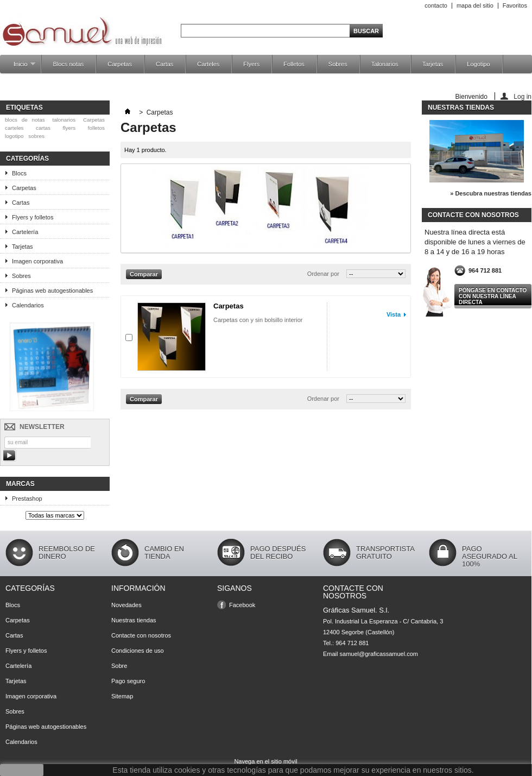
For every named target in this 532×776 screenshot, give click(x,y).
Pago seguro (128, 681)
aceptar (22, 770)
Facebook (242, 605)
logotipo (14, 136)
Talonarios (385, 64)
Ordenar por (323, 274)
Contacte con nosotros (141, 635)
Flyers (251, 64)
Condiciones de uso (138, 651)
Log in (522, 96)
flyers (69, 128)
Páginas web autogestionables (52, 291)
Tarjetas (433, 64)
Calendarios (28, 305)
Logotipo (478, 64)
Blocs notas (68, 64)
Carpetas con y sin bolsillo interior (258, 320)
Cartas (164, 64)
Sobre (119, 666)
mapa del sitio (475, 5)
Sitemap (122, 696)
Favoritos (515, 5)
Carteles (208, 64)
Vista (394, 314)
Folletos (294, 64)
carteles (14, 128)
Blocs (19, 173)
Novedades (126, 605)
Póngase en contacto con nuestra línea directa (493, 296)
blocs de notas (25, 120)
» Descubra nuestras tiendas (491, 193)
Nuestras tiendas (461, 108)
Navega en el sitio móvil (265, 761)
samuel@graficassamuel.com (379, 654)
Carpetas (120, 64)
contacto (436, 5)
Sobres (338, 64)
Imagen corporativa (37, 261)
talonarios (64, 120)
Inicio (19, 67)
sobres (36, 136)
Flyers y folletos (33, 217)
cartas (43, 128)
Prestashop (27, 499)
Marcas (20, 484)
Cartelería (25, 232)
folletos (96, 128)
